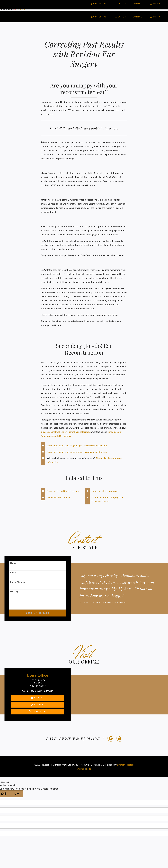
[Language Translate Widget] (84, 3)
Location (120, 17)
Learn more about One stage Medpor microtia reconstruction (77, 452)
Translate (19, 9)
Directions (38, 705)
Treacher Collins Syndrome (105, 491)
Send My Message (38, 613)
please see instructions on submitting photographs (66, 432)
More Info (38, 698)
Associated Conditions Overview (63, 491)
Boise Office (38, 675)
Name (13, 563)
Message (15, 591)
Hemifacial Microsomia (58, 497)
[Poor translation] (17, 794)
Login (89, 769)
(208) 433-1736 (38, 712)
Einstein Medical (125, 765)
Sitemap (81, 769)
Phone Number (18, 582)
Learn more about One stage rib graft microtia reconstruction (77, 445)
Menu (155, 17)
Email (13, 573)
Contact (138, 17)
